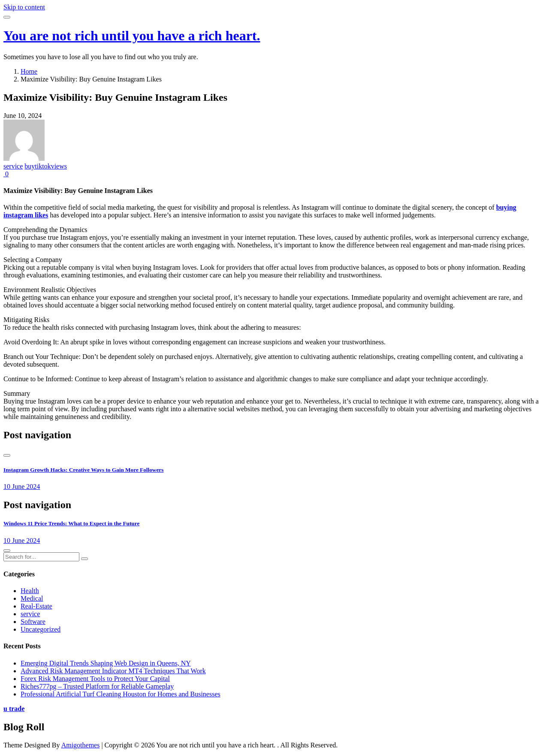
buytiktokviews (46, 166)
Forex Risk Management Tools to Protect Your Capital (95, 679)
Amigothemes (81, 745)
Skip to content (24, 7)
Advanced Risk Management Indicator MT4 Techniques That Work (113, 671)
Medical (32, 598)
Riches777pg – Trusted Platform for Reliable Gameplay (97, 686)
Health (30, 591)
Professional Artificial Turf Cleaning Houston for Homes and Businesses (121, 694)
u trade (14, 709)
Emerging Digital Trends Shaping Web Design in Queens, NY (106, 663)
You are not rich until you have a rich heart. (132, 36)
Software (33, 622)
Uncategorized (41, 629)
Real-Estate (36, 606)
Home (29, 71)
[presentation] (7, 455)
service (13, 166)
